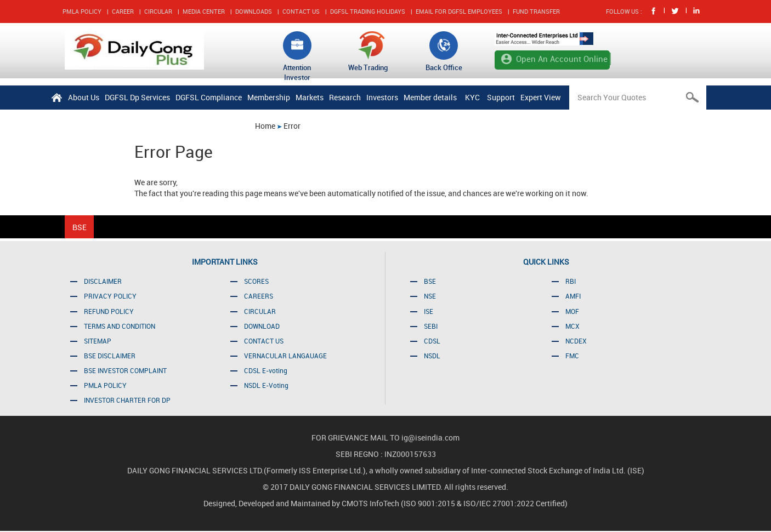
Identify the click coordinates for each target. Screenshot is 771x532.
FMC (572, 356)
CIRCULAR (158, 11)
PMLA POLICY (82, 11)
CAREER (123, 11)
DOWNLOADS (254, 11)
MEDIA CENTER (204, 11)
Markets (310, 97)
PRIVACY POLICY (110, 296)
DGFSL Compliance (209, 97)
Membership (269, 97)
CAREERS (259, 296)
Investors (382, 97)
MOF (572, 311)
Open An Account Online (562, 59)
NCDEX (576, 341)
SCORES (256, 281)
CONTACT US (301, 11)
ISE (429, 311)
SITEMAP (98, 341)
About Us (84, 97)
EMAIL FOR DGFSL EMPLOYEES (459, 11)
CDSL (432, 341)
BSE (430, 281)
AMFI (573, 296)
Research (345, 97)
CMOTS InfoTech (371, 503)
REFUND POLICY (109, 311)
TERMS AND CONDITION (120, 326)
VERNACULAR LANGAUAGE (285, 356)
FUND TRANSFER (536, 11)
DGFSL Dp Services (137, 97)
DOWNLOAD (262, 326)
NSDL (432, 356)
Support (501, 97)
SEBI (431, 326)
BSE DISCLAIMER (110, 356)
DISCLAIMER (103, 281)
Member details (430, 97)
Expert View (541, 97)
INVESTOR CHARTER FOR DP (127, 400)
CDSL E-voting (266, 370)
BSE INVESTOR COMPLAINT (125, 370)
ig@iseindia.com (430, 437)
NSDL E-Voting (266, 385)
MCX (572, 326)
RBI (571, 281)
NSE (430, 296)
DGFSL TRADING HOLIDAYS (368, 11)
